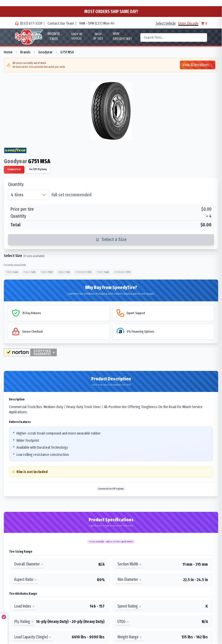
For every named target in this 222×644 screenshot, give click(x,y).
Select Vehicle (166, 23)
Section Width (129, 564)
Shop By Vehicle (77, 36)
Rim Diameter (129, 579)
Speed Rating (129, 606)
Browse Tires (54, 36)
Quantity (16, 184)
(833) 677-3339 (31, 23)
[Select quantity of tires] (29, 195)
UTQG (123, 622)
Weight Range (130, 637)
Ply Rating (24, 622)
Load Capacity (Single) (33, 637)
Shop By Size (98, 36)
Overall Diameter (29, 564)
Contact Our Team (61, 23)
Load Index (24, 606)
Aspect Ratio (25, 579)
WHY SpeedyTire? (123, 36)
